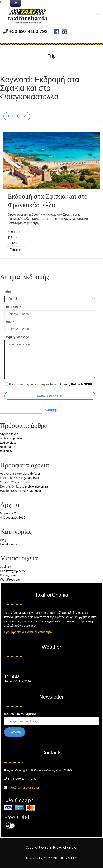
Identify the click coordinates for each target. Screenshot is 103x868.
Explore (15, 250)
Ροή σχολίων (9, 575)
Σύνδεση (6, 567)
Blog (3, 540)
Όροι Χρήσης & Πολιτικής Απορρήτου (29, 632)
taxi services (8, 443)
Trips (8, 292)
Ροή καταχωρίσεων (13, 571)
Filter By (17, 116)
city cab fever (9, 434)
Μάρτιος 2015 (9, 513)
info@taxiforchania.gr (23, 788)
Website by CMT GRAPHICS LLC (51, 858)
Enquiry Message (17, 337)
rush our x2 (8, 447)
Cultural (16, 232)
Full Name (12, 307)
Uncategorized (10, 544)
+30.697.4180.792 (28, 31)
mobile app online (12, 438)
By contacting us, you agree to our (48, 384)
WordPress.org (10, 580)
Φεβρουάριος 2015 (13, 517)
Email (9, 322)
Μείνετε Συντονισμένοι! (20, 714)
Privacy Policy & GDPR (76, 384)
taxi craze (6, 451)
